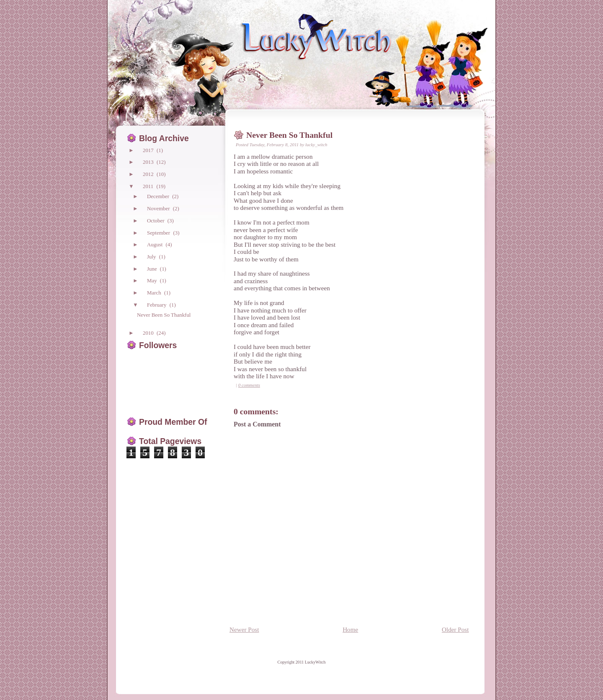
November (159, 208)
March (155, 293)
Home (350, 629)
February (157, 305)
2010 (149, 333)
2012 (149, 174)
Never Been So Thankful (289, 135)
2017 (149, 150)
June (153, 269)
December (159, 196)
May (153, 280)
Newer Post (244, 629)
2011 (149, 186)
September (159, 233)
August (156, 244)
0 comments (249, 385)
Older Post (455, 629)
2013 (149, 162)
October (156, 221)
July (152, 257)
